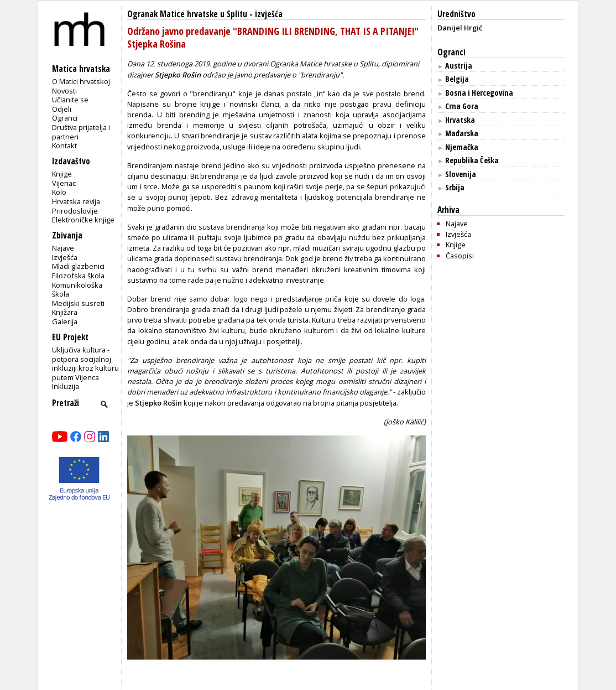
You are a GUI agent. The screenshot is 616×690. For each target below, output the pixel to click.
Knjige (62, 174)
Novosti (64, 91)
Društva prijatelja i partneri (81, 132)
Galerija (65, 321)
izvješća (269, 14)
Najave (63, 248)
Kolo (59, 192)
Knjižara (65, 312)
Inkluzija (66, 386)
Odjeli (62, 109)
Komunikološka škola (77, 290)
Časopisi (460, 256)
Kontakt (64, 146)
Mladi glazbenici (78, 266)
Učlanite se (70, 100)
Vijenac (64, 183)
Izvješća (65, 257)
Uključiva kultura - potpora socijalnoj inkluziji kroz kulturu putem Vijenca (85, 364)
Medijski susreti (78, 303)
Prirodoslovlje (75, 211)
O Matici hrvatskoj (81, 81)
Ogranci (65, 118)
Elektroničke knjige (83, 220)
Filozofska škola (78, 276)
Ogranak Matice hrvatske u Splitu (187, 14)
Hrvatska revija (76, 201)
